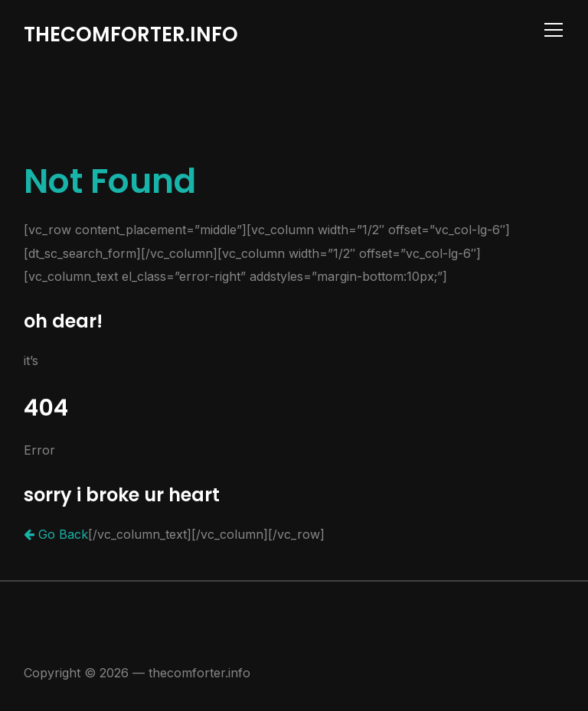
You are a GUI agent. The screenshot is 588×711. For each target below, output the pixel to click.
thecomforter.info (131, 34)
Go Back (56, 534)
